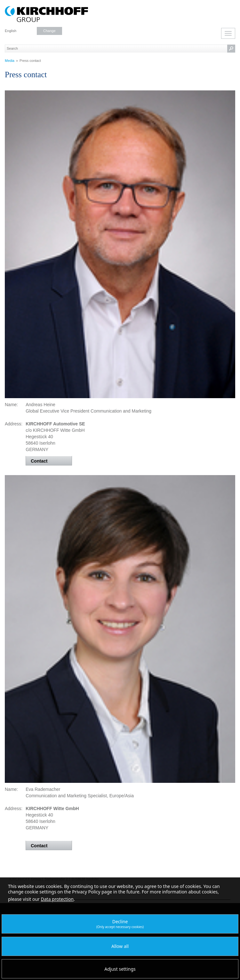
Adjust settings (120, 969)
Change (49, 31)
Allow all (120, 946)
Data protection (57, 899)
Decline (120, 924)
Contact (39, 461)
